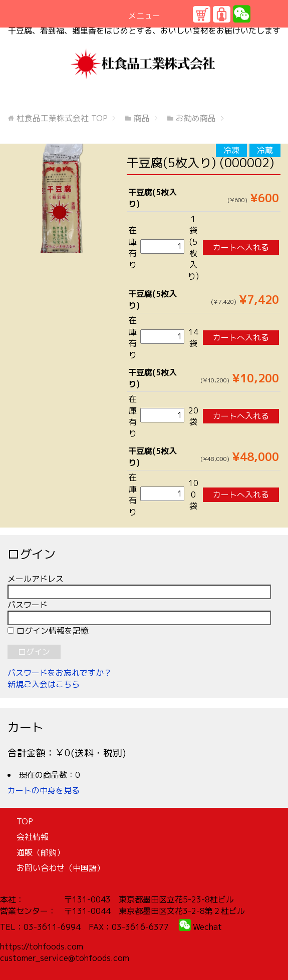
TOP (62, 118)
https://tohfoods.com (42, 946)
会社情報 (33, 837)
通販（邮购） (41, 852)
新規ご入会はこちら (44, 684)
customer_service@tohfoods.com (65, 958)
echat (211, 927)
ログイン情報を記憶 (48, 631)
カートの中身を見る (44, 790)
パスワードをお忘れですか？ (60, 673)
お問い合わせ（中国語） (61, 868)
